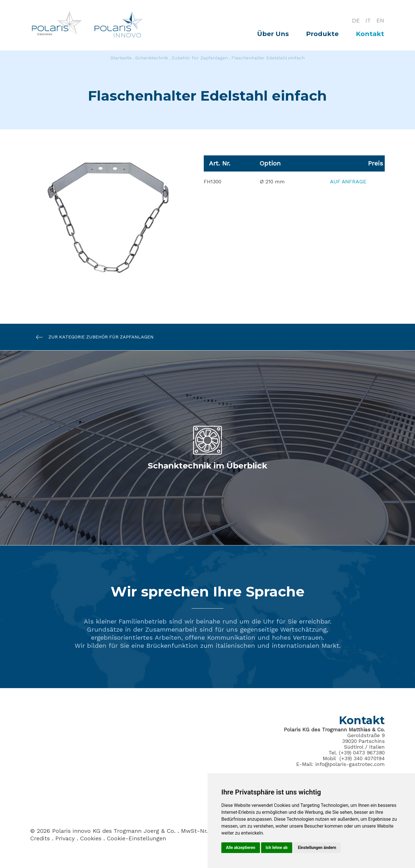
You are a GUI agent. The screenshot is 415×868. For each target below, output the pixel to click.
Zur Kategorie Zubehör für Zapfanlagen (92, 337)
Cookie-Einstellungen (136, 838)
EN (380, 21)
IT (368, 21)
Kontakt (370, 34)
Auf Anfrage (348, 181)
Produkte (322, 34)
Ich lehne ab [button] (277, 848)
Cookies (91, 838)
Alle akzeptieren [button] (241, 848)
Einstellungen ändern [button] (317, 848)
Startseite (121, 58)
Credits (40, 838)
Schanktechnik (152, 58)
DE (356, 21)
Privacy (65, 838)
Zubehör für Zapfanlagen (200, 58)
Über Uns (273, 34)
